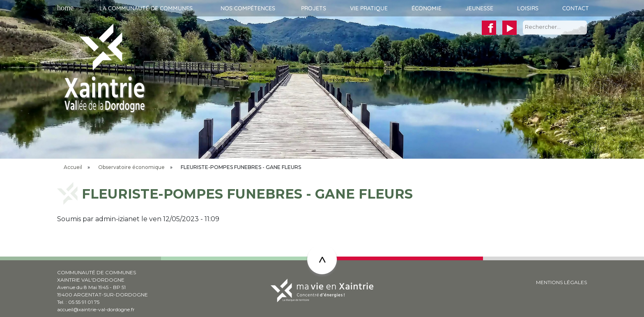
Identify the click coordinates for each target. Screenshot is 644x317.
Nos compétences (248, 8)
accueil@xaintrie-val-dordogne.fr (96, 309)
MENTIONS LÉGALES (561, 282)
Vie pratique (369, 8)
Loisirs (528, 8)
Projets (314, 8)
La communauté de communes (146, 8)
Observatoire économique (131, 167)
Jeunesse (479, 8)
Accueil (64, 8)
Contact (576, 8)
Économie (427, 8)
